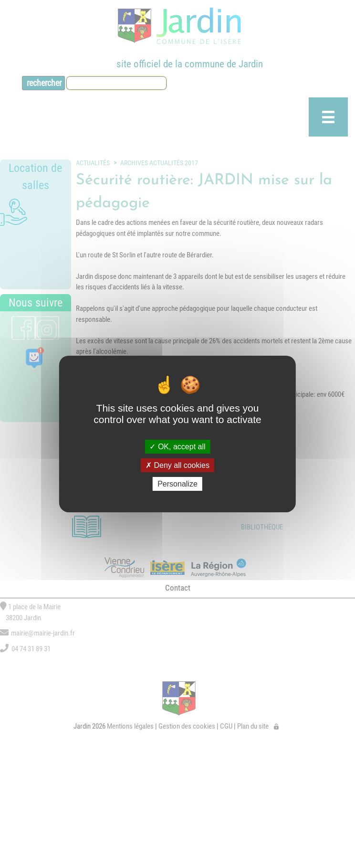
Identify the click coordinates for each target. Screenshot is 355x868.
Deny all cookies (177, 465)
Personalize (177, 484)
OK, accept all (177, 446)
